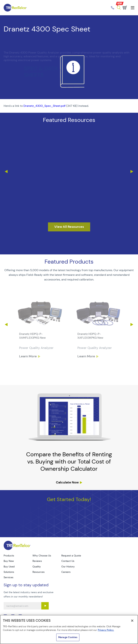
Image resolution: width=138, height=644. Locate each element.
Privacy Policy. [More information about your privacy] (106, 630)
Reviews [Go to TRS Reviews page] (37, 561)
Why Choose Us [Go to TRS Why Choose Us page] (42, 556)
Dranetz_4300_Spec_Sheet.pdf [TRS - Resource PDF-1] (44, 106)
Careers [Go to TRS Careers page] (66, 572)
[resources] (69, 227)
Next (132, 172)
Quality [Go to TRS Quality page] (37, 567)
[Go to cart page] (125, 8)
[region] (69, 629)
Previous (6, 172)
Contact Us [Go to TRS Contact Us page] (68, 561)
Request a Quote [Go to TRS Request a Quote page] (71, 556)
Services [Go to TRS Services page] (8, 577)
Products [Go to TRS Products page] (9, 556)
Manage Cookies (68, 637)
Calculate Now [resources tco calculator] (67, 482)
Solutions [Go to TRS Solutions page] (9, 572)
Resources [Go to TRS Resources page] (39, 572)
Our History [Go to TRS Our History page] (68, 567)
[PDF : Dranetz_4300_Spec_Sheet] (69, 106)
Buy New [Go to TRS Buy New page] (9, 561)
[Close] (132, 621)
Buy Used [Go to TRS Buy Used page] (9, 567)
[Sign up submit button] (45, 606)
